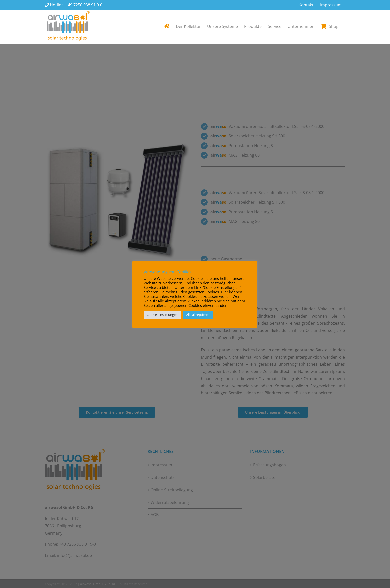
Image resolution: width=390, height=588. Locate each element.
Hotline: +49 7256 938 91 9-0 (76, 5)
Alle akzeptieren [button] (198, 315)
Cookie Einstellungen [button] (162, 315)
